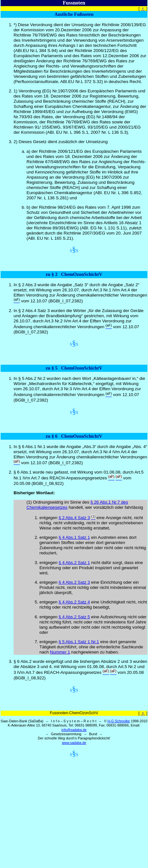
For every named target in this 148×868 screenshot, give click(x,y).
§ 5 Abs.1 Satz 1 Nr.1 (79, 642)
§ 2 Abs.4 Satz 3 (74, 518)
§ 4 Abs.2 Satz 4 (74, 602)
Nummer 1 (60, 652)
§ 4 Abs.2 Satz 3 (74, 582)
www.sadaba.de (74, 743)
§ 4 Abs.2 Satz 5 (74, 617)
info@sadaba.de (74, 730)
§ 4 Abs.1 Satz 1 (74, 537)
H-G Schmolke (119, 721)
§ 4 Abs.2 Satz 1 (74, 563)
